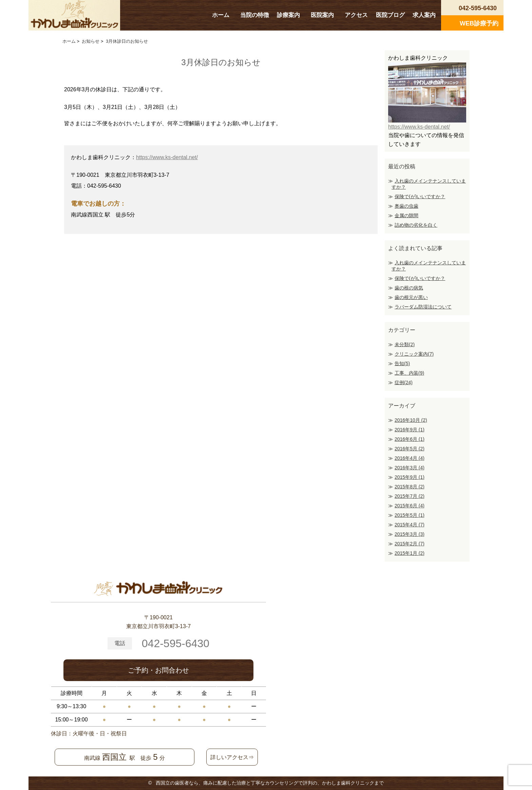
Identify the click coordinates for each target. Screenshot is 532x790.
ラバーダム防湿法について (423, 307)
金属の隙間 (406, 215)
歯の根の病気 (409, 288)
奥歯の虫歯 (406, 206)
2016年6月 (410, 439)
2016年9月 (410, 430)
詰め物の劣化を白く (416, 225)
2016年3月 (410, 468)
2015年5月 (410, 515)
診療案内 (288, 15)
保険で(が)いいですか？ (420, 196)
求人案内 (424, 15)
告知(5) (402, 363)
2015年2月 (410, 544)
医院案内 (322, 15)
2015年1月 (410, 553)
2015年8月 (410, 487)
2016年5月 (410, 449)
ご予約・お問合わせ (158, 670)
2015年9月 (410, 477)
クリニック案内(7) (414, 354)
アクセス (356, 15)
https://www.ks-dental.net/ (167, 157)
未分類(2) (405, 344)
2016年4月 (410, 458)
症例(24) (404, 382)
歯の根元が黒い (411, 297)
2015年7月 (410, 496)
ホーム (221, 15)
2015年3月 (410, 534)
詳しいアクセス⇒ (232, 757)
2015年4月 (410, 525)
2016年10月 (411, 420)
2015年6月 (410, 506)
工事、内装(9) (409, 373)
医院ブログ (390, 15)
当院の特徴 (255, 15)
